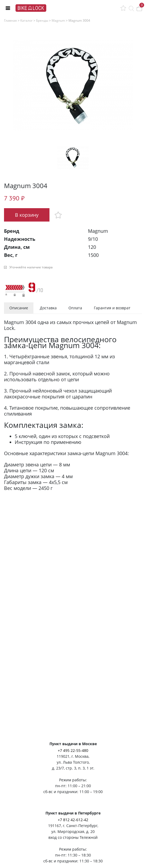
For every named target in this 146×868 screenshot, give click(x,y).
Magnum (58, 21)
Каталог (26, 21)
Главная (10, 21)
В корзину (27, 215)
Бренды (42, 21)
